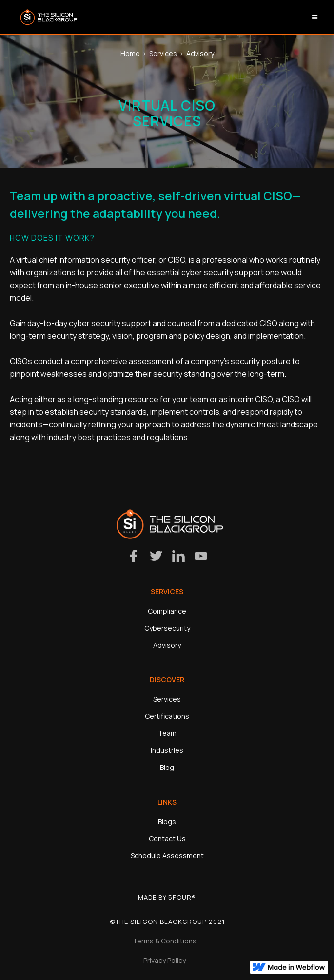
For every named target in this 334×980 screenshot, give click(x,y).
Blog (167, 767)
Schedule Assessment (167, 855)
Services (163, 53)
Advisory (200, 53)
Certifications (167, 716)
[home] (46, 17)
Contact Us (167, 838)
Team (167, 733)
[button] (315, 17)
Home (130, 53)
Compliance (167, 611)
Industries (167, 750)
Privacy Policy (165, 960)
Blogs (167, 821)
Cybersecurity (167, 628)
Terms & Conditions (165, 941)
